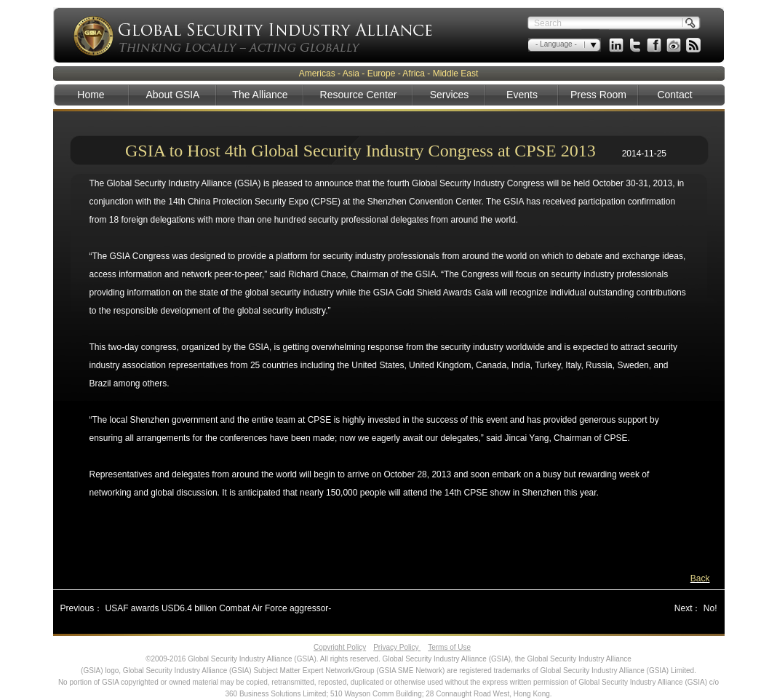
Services (450, 95)
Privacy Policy (397, 647)
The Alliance (260, 95)
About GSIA (173, 95)
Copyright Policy (340, 647)
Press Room (598, 95)
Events (522, 95)
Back (700, 578)
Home (91, 95)
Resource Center (359, 95)
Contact (674, 95)
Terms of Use (449, 647)
